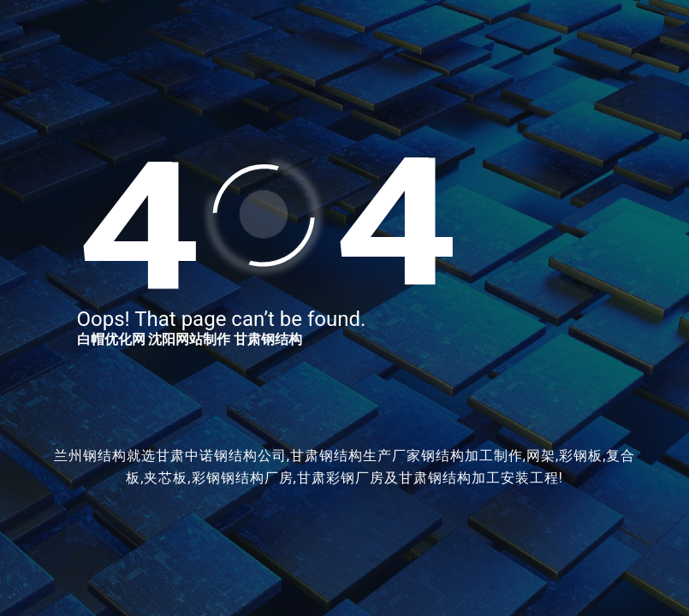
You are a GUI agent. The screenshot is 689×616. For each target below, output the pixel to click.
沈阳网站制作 (189, 339)
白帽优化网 (111, 339)
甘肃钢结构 (268, 339)
